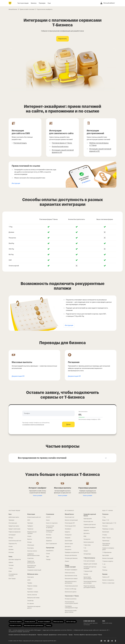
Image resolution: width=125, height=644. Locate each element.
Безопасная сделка (71, 592)
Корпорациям (88, 519)
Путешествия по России (50, 531)
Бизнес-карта (69, 544)
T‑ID (85, 548)
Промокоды (106, 541)
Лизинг (67, 561)
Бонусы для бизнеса (71, 555)
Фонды (29, 542)
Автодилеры (87, 554)
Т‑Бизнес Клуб (88, 571)
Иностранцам (13, 523)
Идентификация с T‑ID (109, 523)
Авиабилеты (50, 551)
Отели (48, 554)
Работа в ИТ (106, 577)
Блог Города (12, 579)
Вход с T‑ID (106, 520)
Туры (48, 556)
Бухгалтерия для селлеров (88, 578)
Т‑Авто (11, 568)
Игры (10, 571)
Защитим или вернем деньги (34, 607)
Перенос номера (32, 586)
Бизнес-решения (89, 542)
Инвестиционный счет (34, 517)
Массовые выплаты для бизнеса (71, 582)
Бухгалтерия (68, 541)
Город (10, 556)
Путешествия (50, 548)
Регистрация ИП (70, 523)
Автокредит (12, 535)
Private (11, 547)
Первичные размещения (31, 562)
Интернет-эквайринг (71, 570)
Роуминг (30, 589)
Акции (29, 536)
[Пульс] (101, 641)
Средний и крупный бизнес (90, 515)
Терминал (30, 529)
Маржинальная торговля (32, 533)
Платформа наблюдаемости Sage (71, 607)
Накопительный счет (15, 541)
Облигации (31, 545)
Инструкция (16, 183)
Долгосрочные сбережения (32, 566)
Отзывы (105, 535)
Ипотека (11, 552)
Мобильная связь (33, 574)
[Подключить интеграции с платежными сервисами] (62, 39)
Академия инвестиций (34, 570)
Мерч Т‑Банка (106, 538)
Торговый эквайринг (90, 527)
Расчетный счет (70, 517)
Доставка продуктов (15, 559)
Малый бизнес (69, 514)
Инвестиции (31, 514)
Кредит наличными (14, 529)
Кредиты (67, 532)
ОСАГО (48, 517)
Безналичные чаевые (71, 579)
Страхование (50, 514)
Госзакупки (68, 535)
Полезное (105, 514)
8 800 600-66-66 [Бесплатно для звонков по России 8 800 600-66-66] (89, 621)
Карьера (105, 574)
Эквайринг (68, 529)
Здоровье (49, 541)
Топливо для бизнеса (71, 558)
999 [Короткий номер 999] (104, 621)
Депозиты (68, 547)
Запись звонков (32, 595)
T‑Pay (104, 517)
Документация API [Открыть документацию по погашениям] (74, 376)
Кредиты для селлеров (90, 564)
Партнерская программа (106, 544)
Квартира (49, 538)
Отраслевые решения (71, 586)
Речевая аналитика (71, 599)
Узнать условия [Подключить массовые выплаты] (63, 495)
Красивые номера (33, 592)
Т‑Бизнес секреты (108, 561)
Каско (48, 520)
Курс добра (106, 555)
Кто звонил (31, 604)
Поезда (48, 559)
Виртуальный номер (33, 598)
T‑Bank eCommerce (89, 558)
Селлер (86, 574)
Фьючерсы (31, 548)
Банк (10, 514)
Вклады (11, 538)
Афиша (11, 562)
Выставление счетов (71, 576)
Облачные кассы (70, 573)
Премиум (11, 520)
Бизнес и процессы (108, 580)
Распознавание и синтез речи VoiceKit (71, 603)
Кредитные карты (14, 526)
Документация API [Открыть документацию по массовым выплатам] (18, 376)
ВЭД (85, 536)
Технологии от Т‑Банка (72, 596)
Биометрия (106, 532)
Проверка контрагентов (72, 552)
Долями (11, 549)
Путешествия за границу (50, 527)
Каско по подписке (52, 523)
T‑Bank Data (87, 545)
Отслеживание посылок (13, 575)
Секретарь (30, 601)
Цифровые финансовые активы (33, 555)
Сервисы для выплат (90, 524)
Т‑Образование (107, 552)
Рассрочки (68, 549)
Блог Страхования (51, 544)
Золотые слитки (32, 551)
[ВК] (105, 641)
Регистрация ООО (70, 526)
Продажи (68, 538)
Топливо (11, 565)
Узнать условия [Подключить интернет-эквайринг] (38, 495)
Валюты (30, 539)
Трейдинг (30, 526)
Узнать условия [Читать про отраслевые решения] (88, 495)
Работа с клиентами (108, 583)
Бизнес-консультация (71, 520)
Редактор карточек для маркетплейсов (89, 587)
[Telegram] (112, 641)
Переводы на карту (108, 529)
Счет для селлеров (89, 561)
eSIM (29, 580)
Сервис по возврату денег (108, 549)
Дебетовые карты (14, 517)
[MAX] (108, 641)
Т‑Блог (104, 567)
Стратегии (30, 558)
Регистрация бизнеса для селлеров (90, 582)
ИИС (29, 520)
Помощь (105, 570)
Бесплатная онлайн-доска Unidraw (71, 611)
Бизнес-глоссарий (108, 558)
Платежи (105, 526)
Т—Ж (104, 564)
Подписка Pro (13, 544)
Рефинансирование (15, 532)
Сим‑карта (31, 577)
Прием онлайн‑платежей (70, 566)
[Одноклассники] (115, 641)
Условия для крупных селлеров (90, 568)
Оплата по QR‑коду (71, 589)
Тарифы (30, 583)
